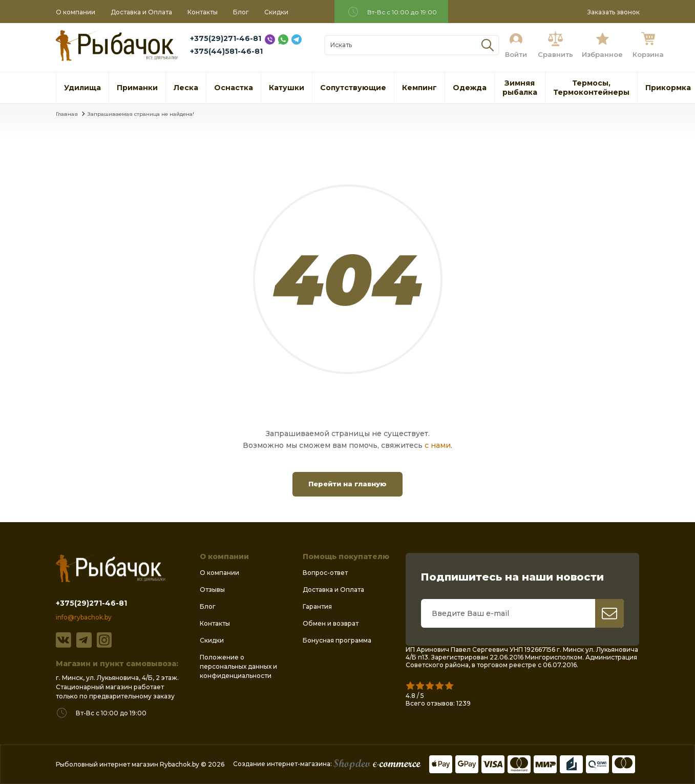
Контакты (203, 12)
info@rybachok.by (84, 617)
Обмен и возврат (331, 623)
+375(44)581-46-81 (226, 51)
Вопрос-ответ (325, 573)
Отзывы (212, 590)
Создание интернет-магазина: (327, 764)
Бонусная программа (337, 640)
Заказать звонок (614, 12)
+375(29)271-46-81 (226, 38)
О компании (76, 12)
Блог (241, 12)
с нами (438, 445)
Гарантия (317, 606)
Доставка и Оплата (141, 12)
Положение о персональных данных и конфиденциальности (238, 666)
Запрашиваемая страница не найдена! (141, 114)
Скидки (276, 12)
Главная (67, 114)
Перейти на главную (347, 484)
